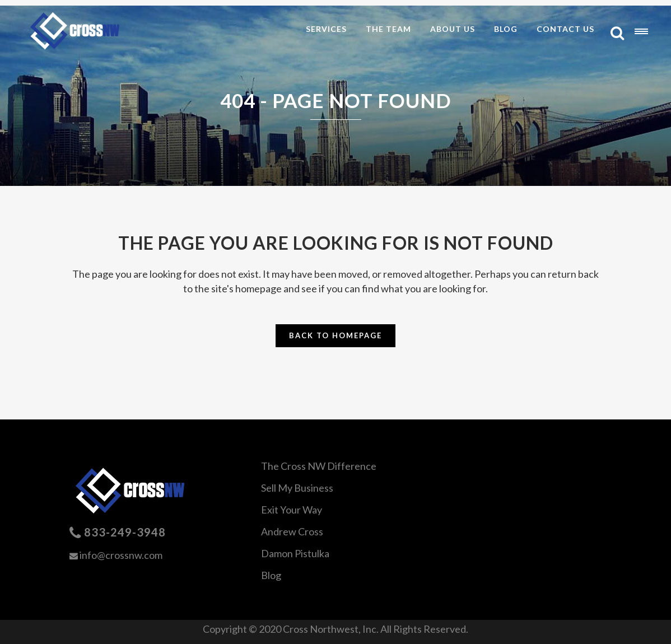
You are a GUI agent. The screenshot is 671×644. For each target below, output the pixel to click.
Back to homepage (335, 335)
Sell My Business (297, 488)
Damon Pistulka (295, 553)
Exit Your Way (292, 510)
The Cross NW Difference (319, 466)
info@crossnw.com (121, 555)
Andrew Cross (292, 531)
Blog (271, 575)
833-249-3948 (125, 532)
